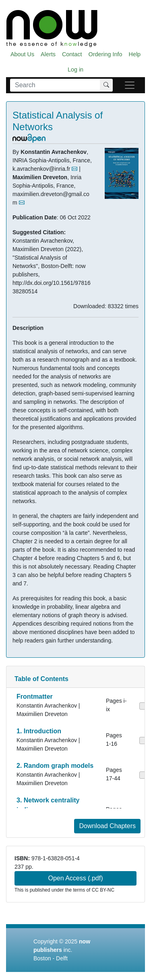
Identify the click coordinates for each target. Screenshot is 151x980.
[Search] (55, 85)
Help (135, 54)
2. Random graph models (55, 766)
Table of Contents (41, 679)
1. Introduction (39, 731)
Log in (75, 70)
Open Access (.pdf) (75, 878)
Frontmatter (35, 697)
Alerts (48, 54)
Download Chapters (107, 826)
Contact (72, 54)
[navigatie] (130, 85)
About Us (22, 54)
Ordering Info (105, 54)
